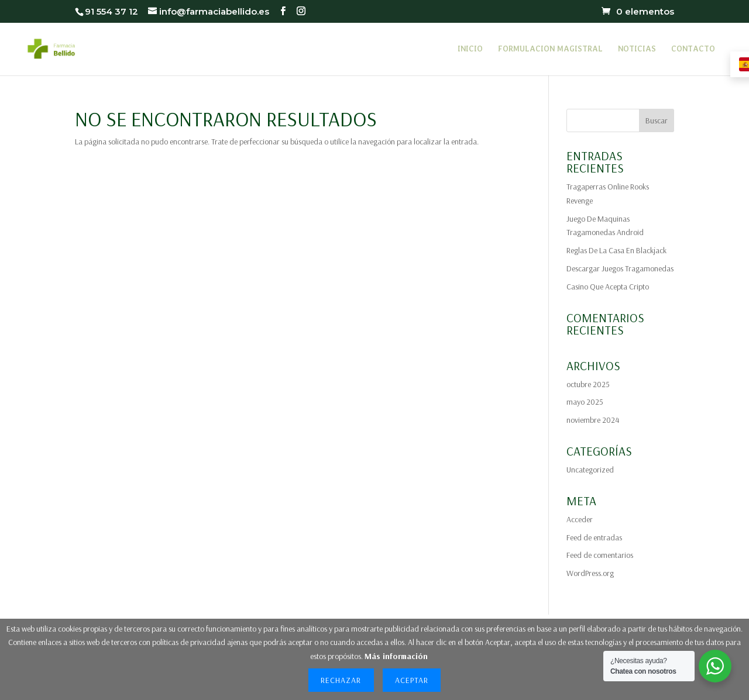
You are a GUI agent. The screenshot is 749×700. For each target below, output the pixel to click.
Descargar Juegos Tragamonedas (620, 268)
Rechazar (341, 680)
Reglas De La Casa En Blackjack (616, 250)
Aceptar (412, 680)
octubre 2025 (588, 384)
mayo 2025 (585, 402)
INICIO (470, 49)
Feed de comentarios (600, 555)
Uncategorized (590, 470)
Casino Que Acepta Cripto (608, 287)
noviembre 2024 (593, 420)
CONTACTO (693, 49)
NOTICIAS (637, 49)
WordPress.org (590, 573)
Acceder (580, 519)
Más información (396, 656)
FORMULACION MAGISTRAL (550, 49)
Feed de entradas (594, 537)
